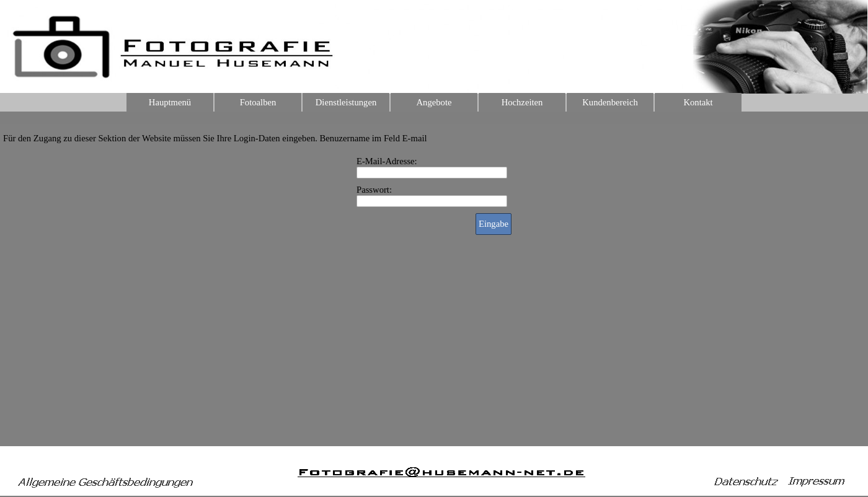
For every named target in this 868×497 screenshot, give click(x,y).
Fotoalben (258, 102)
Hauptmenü (170, 102)
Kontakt (698, 102)
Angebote (434, 102)
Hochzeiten (522, 102)
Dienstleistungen (346, 102)
